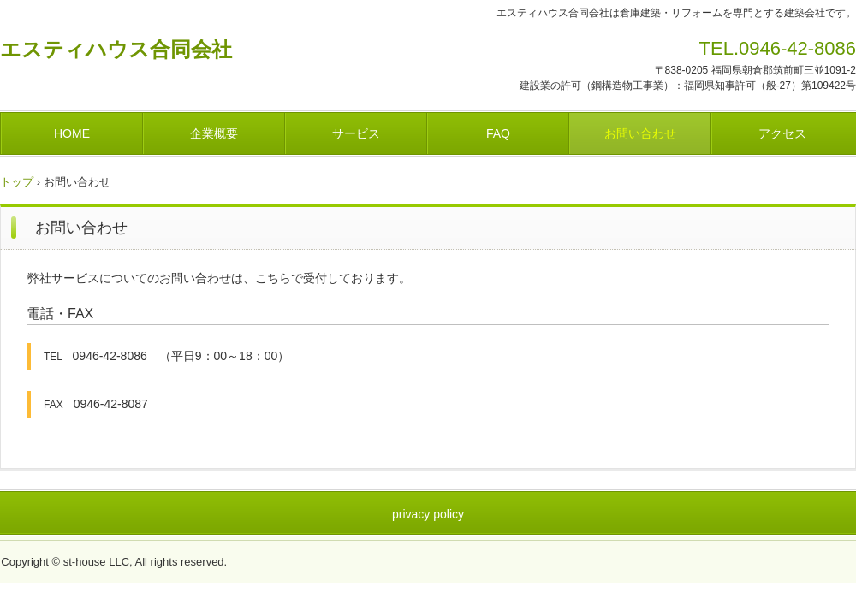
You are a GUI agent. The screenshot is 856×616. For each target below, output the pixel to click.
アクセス (782, 133)
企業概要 (214, 133)
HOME (72, 133)
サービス (356, 133)
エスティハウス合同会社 (116, 49)
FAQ (498, 133)
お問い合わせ (640, 133)
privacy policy (428, 514)
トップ (17, 182)
